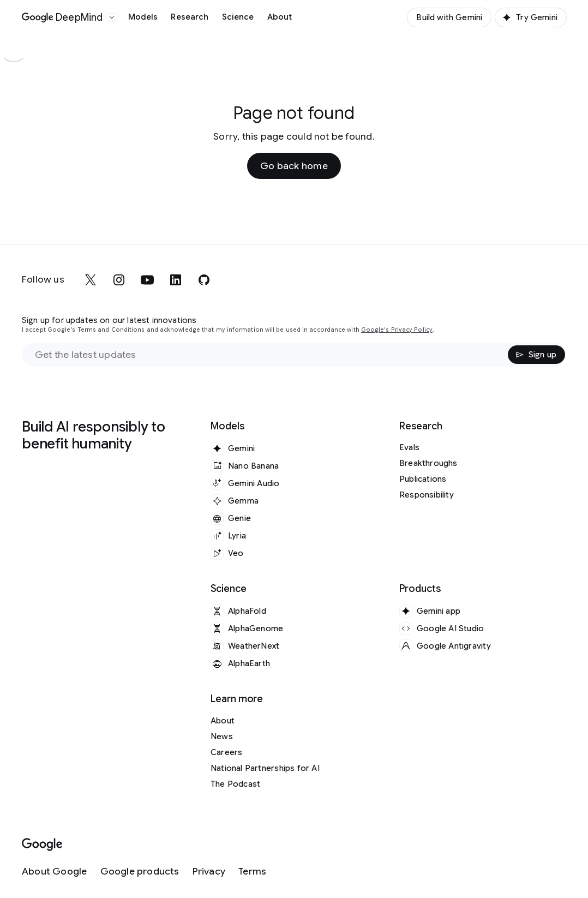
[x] (91, 280)
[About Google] (55, 872)
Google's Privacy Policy (397, 330)
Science (238, 17)
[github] (204, 280)
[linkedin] (176, 280)
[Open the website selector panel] (112, 17)
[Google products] (140, 872)
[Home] (62, 17)
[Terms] (252, 872)
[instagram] (119, 280)
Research (190, 17)
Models (143, 17)
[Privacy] (209, 872)
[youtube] (147, 280)
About (280, 17)
